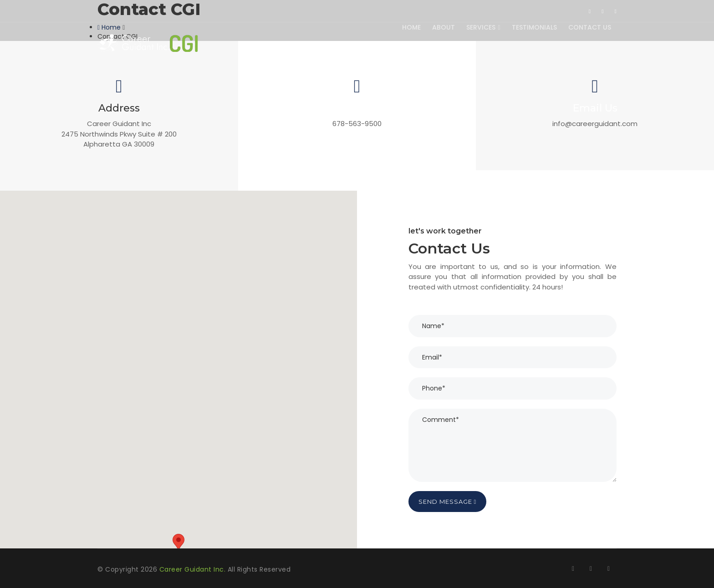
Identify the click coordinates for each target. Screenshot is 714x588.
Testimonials (533, 27)
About (442, 27)
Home (409, 27)
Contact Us (589, 27)
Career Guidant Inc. (194, 569)
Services (482, 27)
